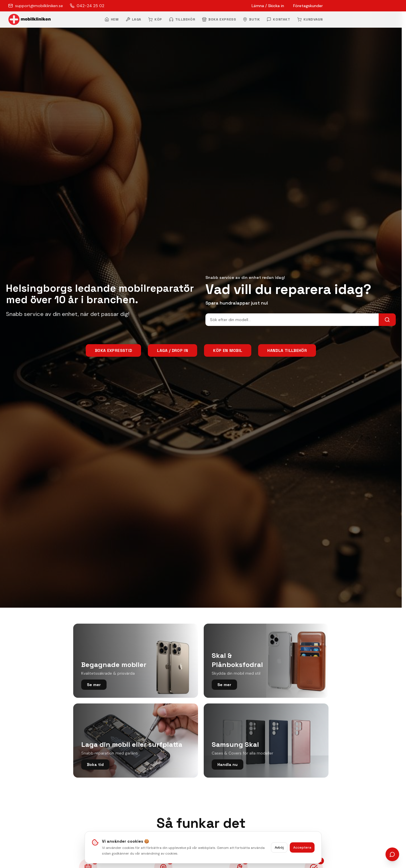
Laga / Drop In (173, 350)
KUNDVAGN (310, 19)
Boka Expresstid (113, 350)
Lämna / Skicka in (268, 6)
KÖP (155, 19)
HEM (112, 19)
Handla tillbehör (287, 350)
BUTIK (251, 19)
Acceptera (302, 847)
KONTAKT (278, 19)
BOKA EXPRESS (219, 19)
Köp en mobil (228, 350)
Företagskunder (308, 6)
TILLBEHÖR (182, 19)
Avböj (279, 847)
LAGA (133, 19)
